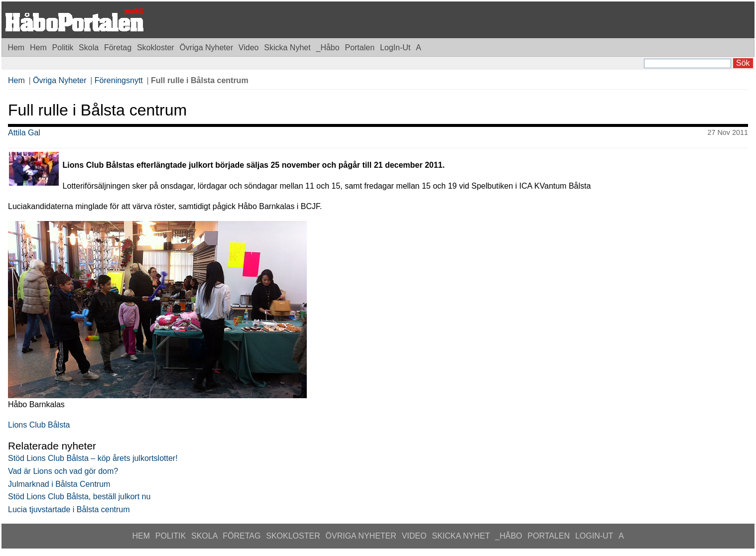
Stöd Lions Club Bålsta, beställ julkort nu (79, 497)
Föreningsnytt (119, 80)
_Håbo (329, 48)
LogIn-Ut (396, 48)
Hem (16, 48)
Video (250, 48)
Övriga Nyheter (207, 48)
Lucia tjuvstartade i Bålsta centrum (69, 509)
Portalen (361, 48)
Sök (743, 63)
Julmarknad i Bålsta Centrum (59, 484)
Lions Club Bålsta (39, 425)
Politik (64, 48)
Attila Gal (24, 133)
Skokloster (157, 48)
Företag (119, 48)
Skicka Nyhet (288, 48)
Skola (90, 48)
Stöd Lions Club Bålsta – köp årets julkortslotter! (93, 458)
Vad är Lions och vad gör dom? (63, 471)
